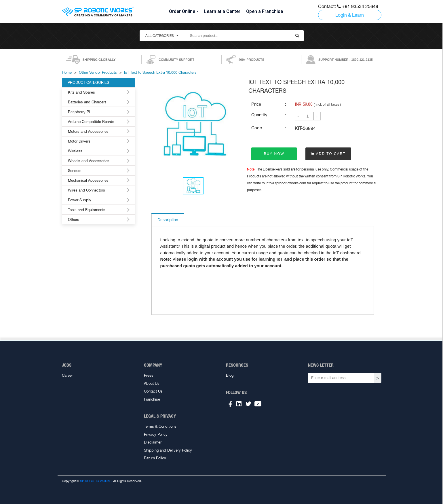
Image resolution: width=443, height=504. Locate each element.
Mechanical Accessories (88, 180)
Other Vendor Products (98, 72)
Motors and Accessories (88, 131)
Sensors (75, 171)
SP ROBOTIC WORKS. (96, 481)
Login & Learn (350, 15)
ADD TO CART (328, 154)
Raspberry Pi (79, 112)
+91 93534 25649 (358, 6)
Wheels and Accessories (89, 161)
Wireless (75, 151)
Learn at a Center (222, 11)
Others (74, 220)
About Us (152, 383)
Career (67, 375)
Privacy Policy (156, 434)
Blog (230, 375)
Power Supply (80, 200)
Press (149, 375)
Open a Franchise (265, 11)
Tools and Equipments (87, 210)
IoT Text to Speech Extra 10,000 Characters (160, 72)
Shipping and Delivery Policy (168, 450)
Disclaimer (153, 442)
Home (67, 72)
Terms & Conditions (160, 426)
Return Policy (155, 458)
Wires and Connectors (86, 190)
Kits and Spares (81, 92)
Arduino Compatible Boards (91, 122)
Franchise (152, 399)
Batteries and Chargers (87, 102)
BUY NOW (274, 154)
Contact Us (153, 391)
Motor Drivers (79, 141)
